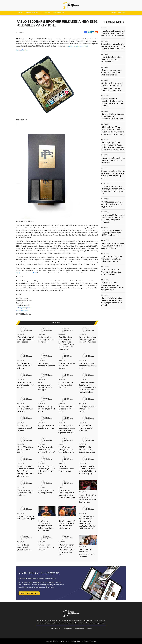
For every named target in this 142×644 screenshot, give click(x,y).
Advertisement (81, 629)
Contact (92, 629)
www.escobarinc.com (23, 310)
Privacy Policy (67, 629)
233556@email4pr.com (25, 308)
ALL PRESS (46, 13)
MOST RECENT (32, 13)
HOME (20, 13)
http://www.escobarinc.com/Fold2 (80, 46)
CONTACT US (59, 13)
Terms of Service (53, 629)
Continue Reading (22, 50)
